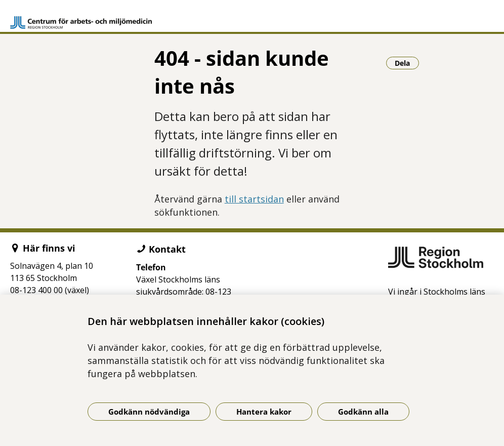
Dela (407, 63)
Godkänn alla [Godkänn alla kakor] (363, 412)
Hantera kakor (264, 412)
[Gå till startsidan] (81, 18)
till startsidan (254, 199)
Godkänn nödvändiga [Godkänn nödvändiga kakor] (149, 412)
